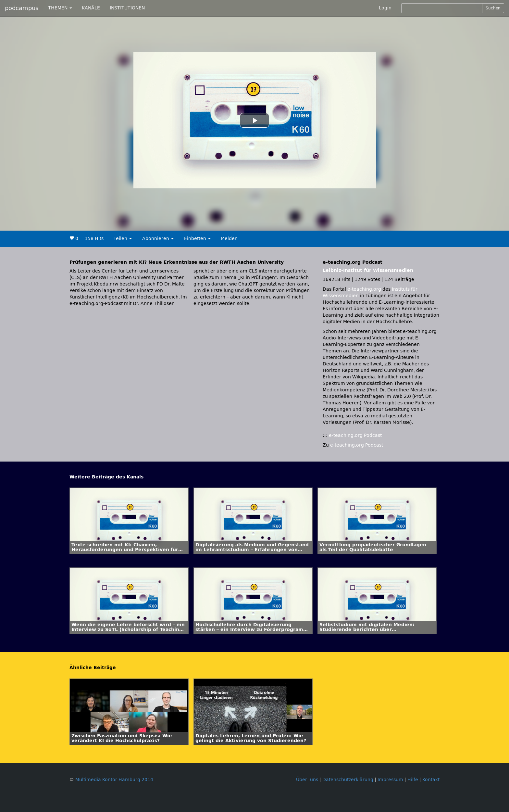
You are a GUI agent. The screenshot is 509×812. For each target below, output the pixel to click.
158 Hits (94, 239)
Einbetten (197, 239)
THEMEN (60, 8)
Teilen (123, 239)
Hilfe (413, 780)
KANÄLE (91, 8)
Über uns (307, 780)
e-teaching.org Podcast (355, 435)
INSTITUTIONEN (127, 8)
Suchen (493, 8)
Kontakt (431, 780)
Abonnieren (158, 239)
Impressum (390, 780)
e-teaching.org (364, 289)
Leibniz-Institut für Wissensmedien (368, 270)
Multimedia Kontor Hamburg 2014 (114, 780)
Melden (229, 239)
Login (385, 8)
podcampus (22, 8)
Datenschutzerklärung (348, 780)
